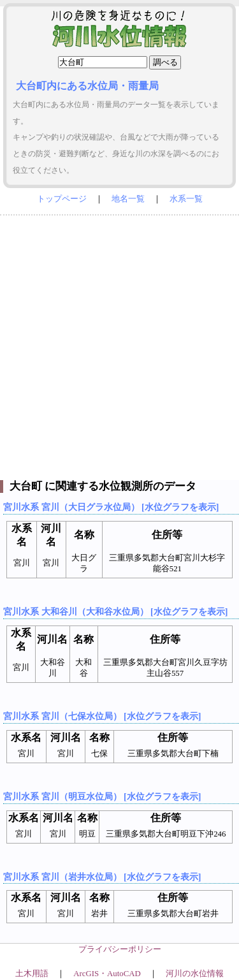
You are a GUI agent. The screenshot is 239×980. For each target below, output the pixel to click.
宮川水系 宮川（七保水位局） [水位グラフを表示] (102, 716)
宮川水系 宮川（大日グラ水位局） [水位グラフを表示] (111, 507)
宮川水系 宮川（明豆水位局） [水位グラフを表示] (102, 796)
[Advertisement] (119, 345)
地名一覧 (128, 199)
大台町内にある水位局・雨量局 (87, 86)
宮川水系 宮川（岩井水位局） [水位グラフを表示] (102, 877)
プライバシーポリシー (120, 949)
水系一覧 (186, 199)
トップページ (62, 199)
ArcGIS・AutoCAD (107, 974)
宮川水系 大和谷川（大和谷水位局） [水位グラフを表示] (115, 611)
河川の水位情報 (195, 974)
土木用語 (32, 974)
